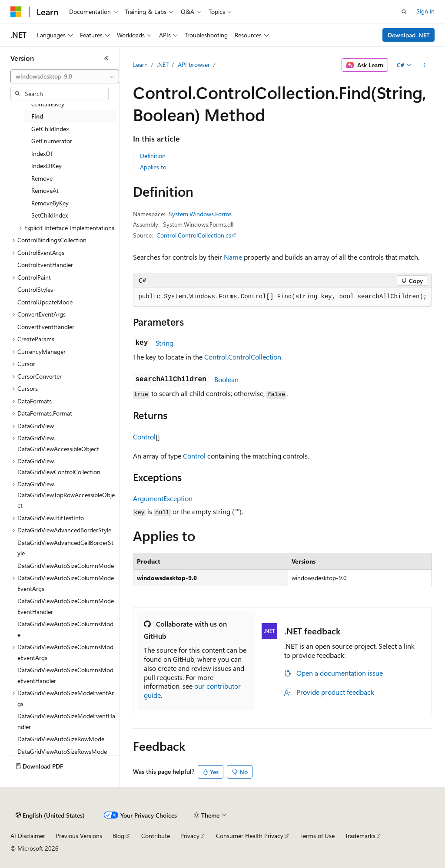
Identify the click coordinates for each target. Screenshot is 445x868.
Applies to (153, 167)
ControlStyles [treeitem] (35, 289)
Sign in (425, 11)
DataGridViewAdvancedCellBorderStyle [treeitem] (65, 548)
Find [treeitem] (37, 116)
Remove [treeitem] (42, 178)
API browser (194, 64)
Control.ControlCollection (243, 357)
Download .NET (409, 35)
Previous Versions (79, 836)
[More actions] (424, 65)
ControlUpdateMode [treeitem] (45, 302)
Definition (153, 156)
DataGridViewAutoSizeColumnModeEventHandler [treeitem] (66, 606)
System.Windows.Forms (200, 214)
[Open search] (404, 12)
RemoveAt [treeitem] (45, 190)
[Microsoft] (16, 12)
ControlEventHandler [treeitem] (45, 265)
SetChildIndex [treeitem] (50, 215)
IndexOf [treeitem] (42, 153)
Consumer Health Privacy (250, 836)
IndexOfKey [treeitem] (46, 166)
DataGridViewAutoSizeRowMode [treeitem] (61, 739)
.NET (163, 64)
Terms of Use (317, 836)
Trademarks (360, 836)
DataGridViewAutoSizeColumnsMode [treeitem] (65, 629)
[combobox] (65, 76)
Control (144, 437)
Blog (118, 836)
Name (233, 257)
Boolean (226, 379)
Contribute (156, 836)
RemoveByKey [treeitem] (50, 203)
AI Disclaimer (28, 836)
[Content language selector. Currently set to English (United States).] (50, 815)
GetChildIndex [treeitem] (50, 129)
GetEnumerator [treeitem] (52, 141)
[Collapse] (106, 58)
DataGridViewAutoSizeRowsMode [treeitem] (62, 751)
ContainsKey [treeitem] (48, 104)
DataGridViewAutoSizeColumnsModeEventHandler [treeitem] (65, 675)
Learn (140, 64)
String (164, 343)
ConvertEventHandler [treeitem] (46, 327)
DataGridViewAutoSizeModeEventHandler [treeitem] (66, 721)
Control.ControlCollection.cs (194, 235)
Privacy (190, 836)
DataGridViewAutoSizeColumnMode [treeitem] (66, 566)
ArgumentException (163, 498)
